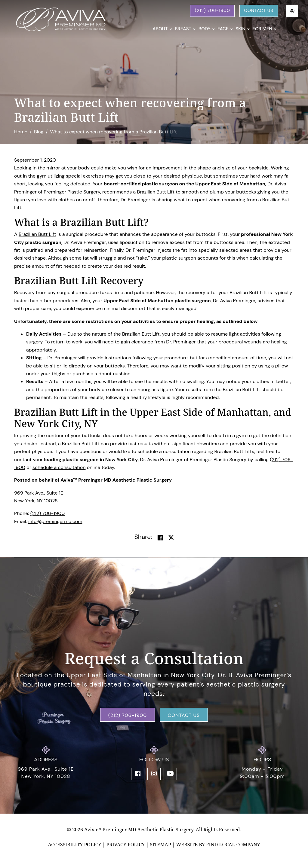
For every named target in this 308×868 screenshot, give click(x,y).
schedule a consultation (59, 467)
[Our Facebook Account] (138, 774)
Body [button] (207, 29)
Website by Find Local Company (218, 845)
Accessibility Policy (74, 845)
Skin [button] (243, 29)
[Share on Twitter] (171, 538)
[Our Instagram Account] (154, 774)
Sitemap (160, 845)
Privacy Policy (126, 845)
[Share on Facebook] (160, 538)
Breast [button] (185, 29)
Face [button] (225, 29)
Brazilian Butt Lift (37, 234)
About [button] (162, 29)
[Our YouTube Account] (170, 774)
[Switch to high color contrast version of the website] (292, 11)
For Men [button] (264, 29)
